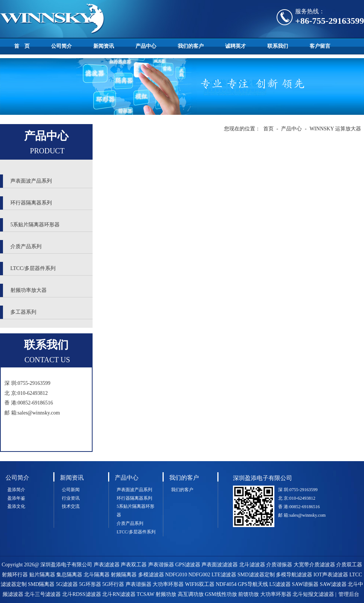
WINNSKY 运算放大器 (335, 129)
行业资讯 (71, 498)
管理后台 (349, 594)
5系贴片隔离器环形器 (35, 225)
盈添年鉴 (16, 498)
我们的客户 (191, 46)
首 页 (22, 46)
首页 (268, 129)
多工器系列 (23, 312)
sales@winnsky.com (39, 413)
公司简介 (61, 46)
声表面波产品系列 (31, 181)
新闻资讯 (104, 46)
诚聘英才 (236, 46)
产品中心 (146, 46)
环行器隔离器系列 (31, 203)
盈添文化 (16, 506)
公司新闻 (71, 490)
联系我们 (278, 46)
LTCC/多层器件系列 (33, 268)
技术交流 (71, 506)
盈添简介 (16, 490)
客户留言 (320, 46)
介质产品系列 (26, 246)
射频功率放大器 (29, 290)
